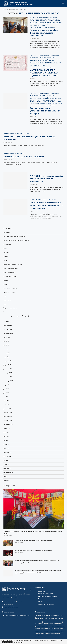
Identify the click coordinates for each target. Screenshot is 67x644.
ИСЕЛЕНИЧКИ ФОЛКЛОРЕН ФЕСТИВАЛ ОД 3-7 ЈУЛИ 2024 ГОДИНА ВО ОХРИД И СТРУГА (44, 73)
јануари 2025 (7, 365)
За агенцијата (42, 591)
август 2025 (7, 337)
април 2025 (7, 353)
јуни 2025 (6, 345)
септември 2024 (8, 381)
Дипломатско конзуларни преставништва (17, 616)
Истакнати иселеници (10, 276)
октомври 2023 (8, 421)
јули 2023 (6, 433)
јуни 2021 (6, 480)
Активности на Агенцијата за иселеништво (16, 240)
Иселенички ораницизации (46, 604)
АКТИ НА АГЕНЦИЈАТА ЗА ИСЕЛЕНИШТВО (24, 157)
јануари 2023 (7, 457)
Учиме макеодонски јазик (11, 312)
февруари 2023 (8, 453)
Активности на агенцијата (46, 594)
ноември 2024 (8, 373)
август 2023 (7, 429)
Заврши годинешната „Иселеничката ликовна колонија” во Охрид (46, 111)
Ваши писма (7, 244)
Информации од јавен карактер (13, 264)
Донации (6, 252)
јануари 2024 (7, 409)
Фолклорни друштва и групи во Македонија (16, 316)
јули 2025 (6, 341)
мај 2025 (6, 349)
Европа (6, 256)
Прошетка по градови (10, 292)
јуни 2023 (6, 437)
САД (5, 296)
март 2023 (6, 449)
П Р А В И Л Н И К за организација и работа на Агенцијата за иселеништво (47, 179)
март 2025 (6, 357)
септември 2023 (8, 425)
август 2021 (7, 476)
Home (5, 10)
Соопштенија (7, 300)
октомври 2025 (8, 329)
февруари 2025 (8, 361)
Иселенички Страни (9, 272)
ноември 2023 (8, 417)
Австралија (7, 232)
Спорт (5, 304)
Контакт (41, 602)
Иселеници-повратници (11, 268)
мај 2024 (6, 397)
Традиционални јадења (10, 308)
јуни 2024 (6, 393)
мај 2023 (6, 441)
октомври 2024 (8, 377)
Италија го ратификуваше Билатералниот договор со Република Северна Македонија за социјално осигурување (50, 633)
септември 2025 (8, 333)
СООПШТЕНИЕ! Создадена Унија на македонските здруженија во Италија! (34, 540)
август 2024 (7, 385)
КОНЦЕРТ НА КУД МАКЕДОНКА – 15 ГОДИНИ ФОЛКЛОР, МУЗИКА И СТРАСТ (34, 550)
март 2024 (6, 405)
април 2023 (7, 445)
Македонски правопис (10, 288)
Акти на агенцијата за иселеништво (14, 236)
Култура (6, 284)
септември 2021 (8, 472)
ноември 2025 (8, 325)
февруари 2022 (8, 468)
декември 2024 (8, 369)
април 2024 (7, 401)
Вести (5, 248)
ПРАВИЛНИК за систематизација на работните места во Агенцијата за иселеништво (46, 205)
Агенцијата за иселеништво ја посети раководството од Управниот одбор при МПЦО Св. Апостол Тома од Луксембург (37, 561)
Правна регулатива (44, 599)
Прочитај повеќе (18, 642)
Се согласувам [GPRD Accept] (7, 642)
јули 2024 (6, 389)
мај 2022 (6, 461)
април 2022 (7, 465)
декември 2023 (8, 413)
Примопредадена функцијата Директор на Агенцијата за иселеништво (44, 33)
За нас (5, 260)
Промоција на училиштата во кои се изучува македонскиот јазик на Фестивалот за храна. (33, 533)
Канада (6, 280)
